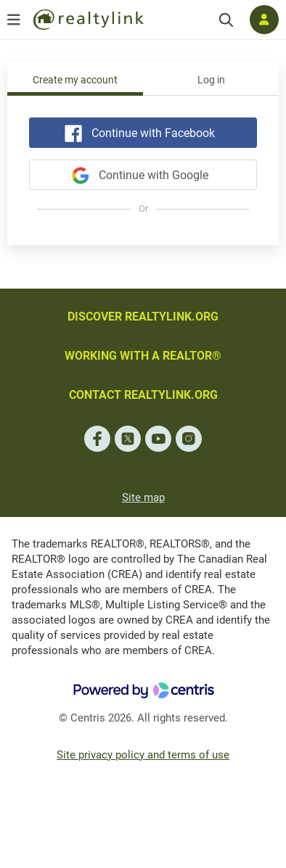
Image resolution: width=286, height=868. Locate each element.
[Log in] (264, 20)
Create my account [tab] (75, 80)
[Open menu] (14, 20)
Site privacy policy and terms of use (143, 755)
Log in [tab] (211, 80)
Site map (143, 497)
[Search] (226, 20)
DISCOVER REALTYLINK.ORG (143, 317)
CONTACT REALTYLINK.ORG (143, 395)
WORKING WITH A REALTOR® (143, 356)
